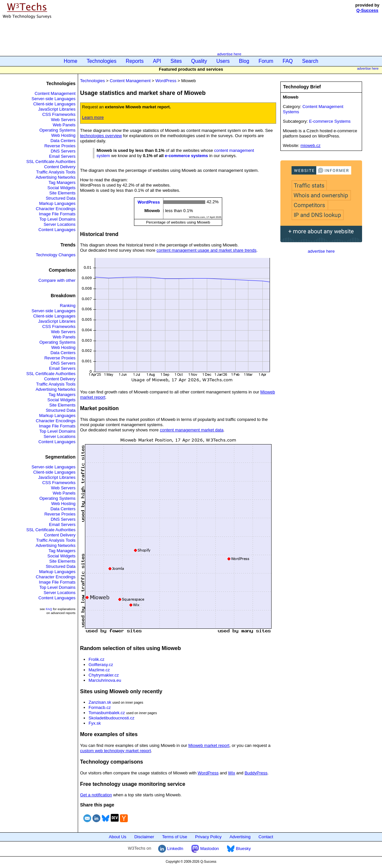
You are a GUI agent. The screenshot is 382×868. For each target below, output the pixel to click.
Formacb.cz (100, 707)
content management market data (191, 430)
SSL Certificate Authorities (51, 162)
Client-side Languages (54, 104)
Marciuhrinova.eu (105, 680)
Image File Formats (57, 214)
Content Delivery (60, 167)
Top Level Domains (57, 219)
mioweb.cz (310, 145)
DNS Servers (63, 151)
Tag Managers (62, 182)
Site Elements (62, 193)
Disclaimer (144, 837)
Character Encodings (56, 209)
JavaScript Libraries (57, 109)
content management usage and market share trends (207, 250)
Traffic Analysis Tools (56, 172)
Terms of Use (175, 837)
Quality (199, 61)
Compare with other (57, 280)
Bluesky (239, 849)
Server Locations (59, 224)
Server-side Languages (54, 99)
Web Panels (64, 125)
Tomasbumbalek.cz (107, 713)
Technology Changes (56, 255)
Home (71, 61)
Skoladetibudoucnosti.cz (111, 718)
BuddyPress (256, 773)
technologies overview (101, 136)
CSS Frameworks (59, 114)
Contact (266, 837)
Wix (232, 773)
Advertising (240, 837)
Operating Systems (57, 130)
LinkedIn (171, 849)
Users (223, 61)
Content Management (55, 93)
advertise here (229, 54)
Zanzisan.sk (100, 702)
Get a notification (96, 795)
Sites (176, 61)
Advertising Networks (56, 177)
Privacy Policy (208, 837)
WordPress (166, 81)
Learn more (93, 117)
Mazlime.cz (99, 670)
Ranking (68, 306)
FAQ (288, 61)
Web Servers (63, 120)
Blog (244, 61)
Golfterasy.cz (101, 665)
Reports (135, 61)
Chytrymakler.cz (104, 675)
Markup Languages (57, 203)
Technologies (101, 61)
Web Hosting (63, 135)
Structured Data (61, 198)
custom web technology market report (116, 751)
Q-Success (367, 10)
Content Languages (57, 230)
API (157, 61)
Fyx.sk (95, 723)
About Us (117, 837)
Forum (266, 61)
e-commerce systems (186, 156)
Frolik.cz (96, 659)
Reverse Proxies (60, 146)
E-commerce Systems (330, 121)
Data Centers (63, 141)
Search (310, 61)
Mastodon (205, 849)
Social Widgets (61, 188)
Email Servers (62, 156)
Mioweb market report (209, 745)
